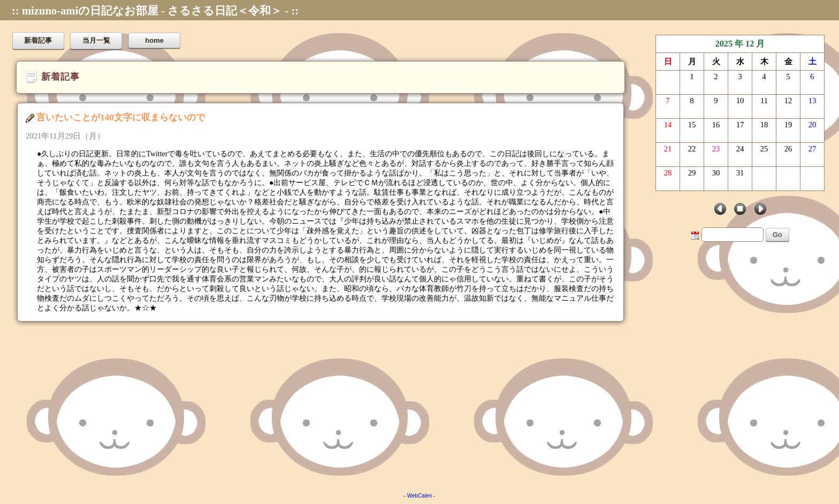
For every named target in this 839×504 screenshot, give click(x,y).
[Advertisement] (321, 404)
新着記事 (38, 40)
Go (777, 235)
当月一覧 (96, 40)
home (154, 40)
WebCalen (420, 496)
